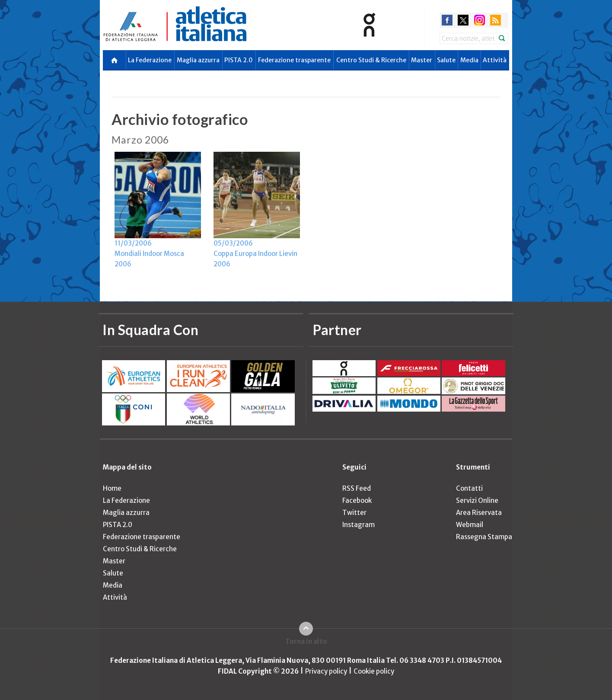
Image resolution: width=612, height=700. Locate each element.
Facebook (357, 500)
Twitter (354, 513)
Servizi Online (477, 500)
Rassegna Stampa (484, 537)
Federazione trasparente (294, 60)
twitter (463, 20)
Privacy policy (326, 671)
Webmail (470, 525)
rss (496, 20)
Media (469, 60)
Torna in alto (306, 641)
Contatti (469, 488)
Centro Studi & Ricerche (371, 60)
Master (422, 60)
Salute (446, 60)
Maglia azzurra (198, 60)
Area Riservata (479, 513)
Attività (495, 60)
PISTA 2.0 (239, 60)
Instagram (359, 525)
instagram (480, 20)
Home (112, 488)
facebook (447, 20)
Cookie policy (374, 671)
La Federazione (150, 60)
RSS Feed (357, 488)
